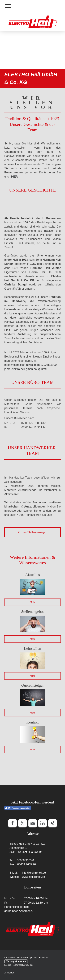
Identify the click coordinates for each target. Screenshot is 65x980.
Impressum (10, 958)
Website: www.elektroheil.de (27, 877)
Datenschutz (23, 958)
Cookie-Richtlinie (40, 958)
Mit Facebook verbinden (18, 808)
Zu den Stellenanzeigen (32, 532)
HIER (14, 177)
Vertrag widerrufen (16, 961)
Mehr (33, 602)
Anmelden (9, 973)
